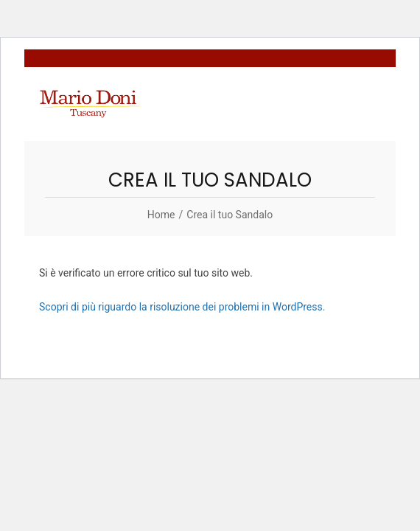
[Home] (161, 215)
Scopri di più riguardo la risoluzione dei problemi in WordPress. (182, 307)
